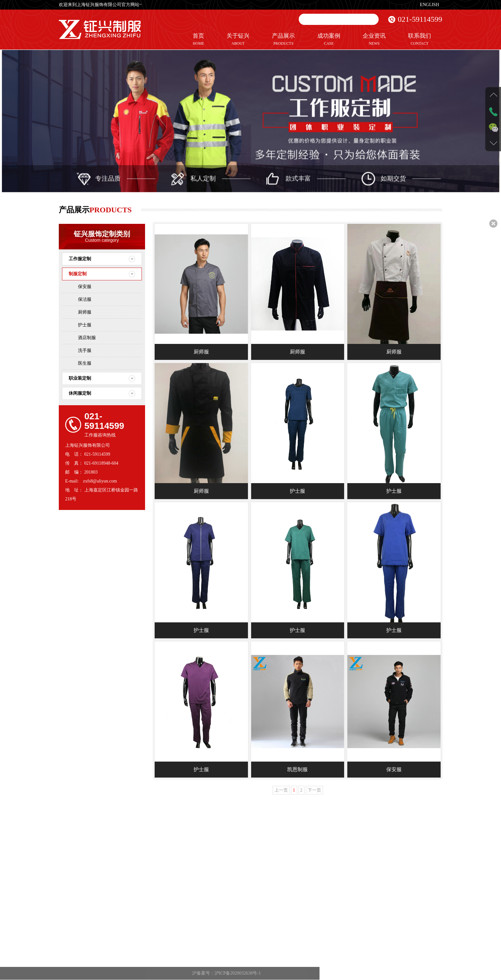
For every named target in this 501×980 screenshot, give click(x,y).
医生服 (85, 363)
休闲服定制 (80, 393)
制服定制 (78, 274)
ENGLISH (429, 5)
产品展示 (283, 40)
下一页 (314, 790)
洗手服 (85, 350)
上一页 (281, 790)
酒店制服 (87, 338)
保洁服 (85, 299)
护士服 (85, 325)
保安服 (85, 287)
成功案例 (329, 40)
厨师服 (85, 312)
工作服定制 (80, 259)
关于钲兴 (238, 40)
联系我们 (420, 40)
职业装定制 (80, 378)
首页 (198, 40)
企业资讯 (374, 40)
